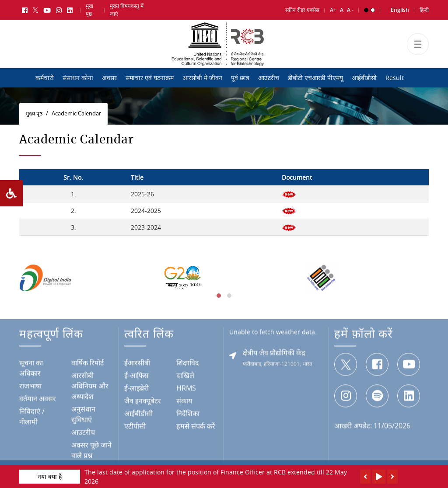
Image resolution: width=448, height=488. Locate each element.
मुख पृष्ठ (89, 8)
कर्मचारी (45, 78)
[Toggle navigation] (418, 49)
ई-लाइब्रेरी (136, 389)
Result (395, 78)
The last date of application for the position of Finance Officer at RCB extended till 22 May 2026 (216, 477)
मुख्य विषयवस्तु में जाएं (127, 8)
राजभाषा (30, 387)
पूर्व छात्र (240, 78)
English (400, 8)
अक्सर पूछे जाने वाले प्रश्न (91, 451)
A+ (333, 8)
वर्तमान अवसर (38, 399)
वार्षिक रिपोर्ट (87, 363)
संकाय (184, 401)
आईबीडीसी (364, 78)
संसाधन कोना (78, 78)
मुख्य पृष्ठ (34, 113)
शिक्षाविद (188, 363)
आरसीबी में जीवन (202, 78)
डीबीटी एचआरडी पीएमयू (315, 78)
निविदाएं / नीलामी (32, 417)
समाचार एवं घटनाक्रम (150, 78)
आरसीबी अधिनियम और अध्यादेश (90, 387)
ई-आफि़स (136, 376)
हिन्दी (424, 8)
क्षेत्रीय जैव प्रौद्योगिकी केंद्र (274, 353)
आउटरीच (269, 78)
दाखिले (185, 376)
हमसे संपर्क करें (196, 427)
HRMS (186, 389)
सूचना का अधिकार (31, 369)
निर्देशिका (188, 414)
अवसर (109, 78)
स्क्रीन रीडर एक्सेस (302, 8)
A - (350, 8)
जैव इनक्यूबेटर (143, 401)
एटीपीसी (135, 427)
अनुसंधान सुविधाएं (83, 415)
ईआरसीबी (137, 363)
